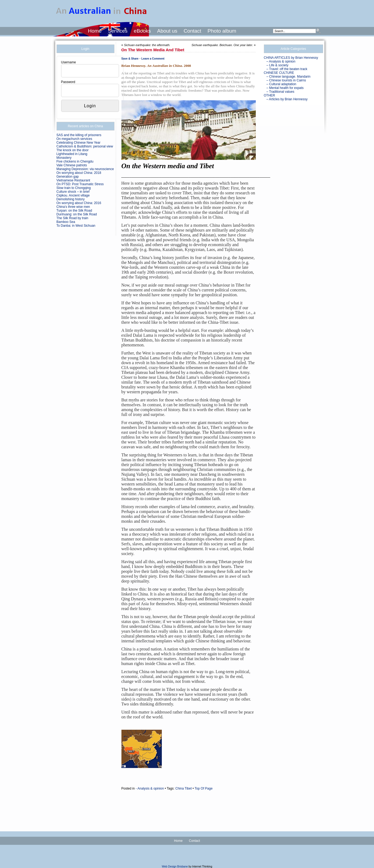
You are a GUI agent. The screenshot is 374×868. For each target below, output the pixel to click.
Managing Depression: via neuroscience (85, 169)
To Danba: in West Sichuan (76, 226)
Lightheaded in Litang (72, 154)
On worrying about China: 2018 (79, 173)
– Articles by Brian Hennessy (287, 99)
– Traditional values (280, 92)
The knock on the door (73, 150)
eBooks (142, 31)
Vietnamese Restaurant (73, 180)
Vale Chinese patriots (72, 165)
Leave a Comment (153, 59)
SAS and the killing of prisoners (79, 135)
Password (68, 82)
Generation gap (68, 177)
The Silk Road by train (72, 218)
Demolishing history (71, 199)
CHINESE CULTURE (279, 73)
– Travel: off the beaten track (287, 69)
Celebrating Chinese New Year (78, 143)
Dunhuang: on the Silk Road (77, 214)
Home (95, 31)
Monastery (64, 158)
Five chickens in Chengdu (75, 161)
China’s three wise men (73, 207)
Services (118, 31)
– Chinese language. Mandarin (289, 77)
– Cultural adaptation (282, 84)
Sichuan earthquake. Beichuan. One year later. (222, 45)
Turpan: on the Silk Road (74, 211)
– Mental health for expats (285, 88)
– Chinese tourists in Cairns (286, 80)
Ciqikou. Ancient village (73, 195)
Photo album (222, 31)
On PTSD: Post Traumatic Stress (80, 184)
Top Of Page (204, 788)
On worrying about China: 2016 (79, 203)
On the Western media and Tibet (153, 50)
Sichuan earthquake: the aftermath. (147, 45)
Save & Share (130, 59)
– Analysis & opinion (281, 61)
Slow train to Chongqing (74, 188)
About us (167, 31)
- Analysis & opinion (150, 788)
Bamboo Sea (66, 222)
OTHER (270, 95)
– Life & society (277, 65)
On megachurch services (74, 139)
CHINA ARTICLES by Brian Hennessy (291, 58)
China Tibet (183, 788)
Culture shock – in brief (73, 192)
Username (69, 62)
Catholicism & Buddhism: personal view (85, 146)
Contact (192, 31)
